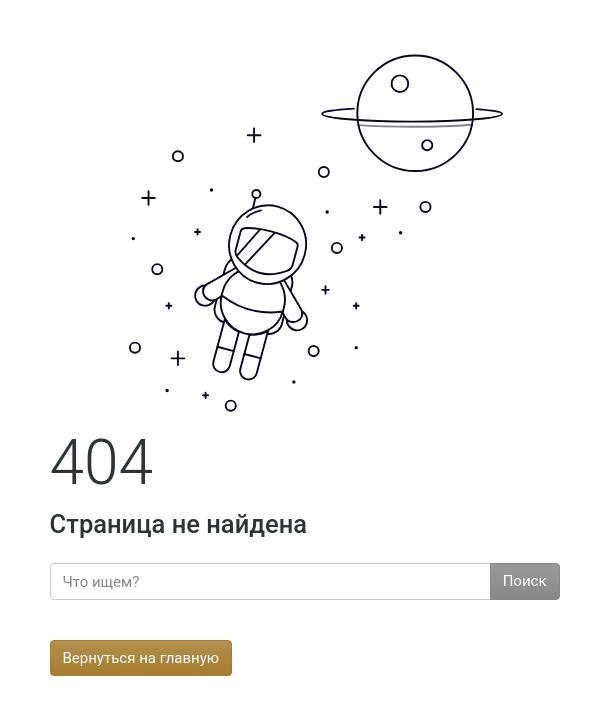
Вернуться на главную (141, 658)
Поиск (525, 581)
